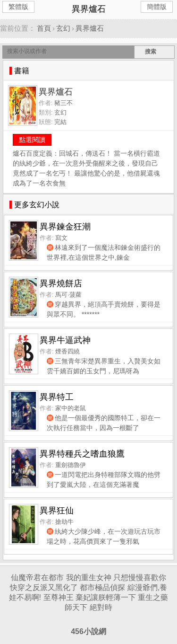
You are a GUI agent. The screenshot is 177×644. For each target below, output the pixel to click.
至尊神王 (59, 597)
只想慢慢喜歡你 (140, 578)
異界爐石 (90, 28)
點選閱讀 (32, 140)
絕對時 (101, 607)
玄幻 (63, 28)
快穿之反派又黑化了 (44, 587)
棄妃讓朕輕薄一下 (106, 597)
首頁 (44, 28)
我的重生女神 (89, 578)
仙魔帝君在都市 (37, 578)
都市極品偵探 (102, 587)
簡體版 (157, 7)
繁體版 (18, 7)
